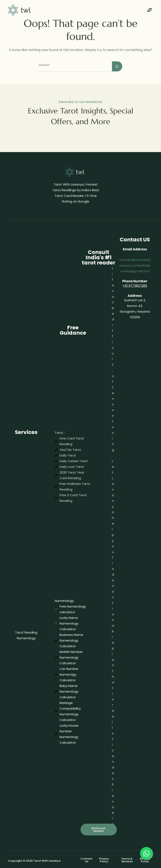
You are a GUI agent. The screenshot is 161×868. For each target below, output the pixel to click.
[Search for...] (75, 66)
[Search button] (117, 66)
